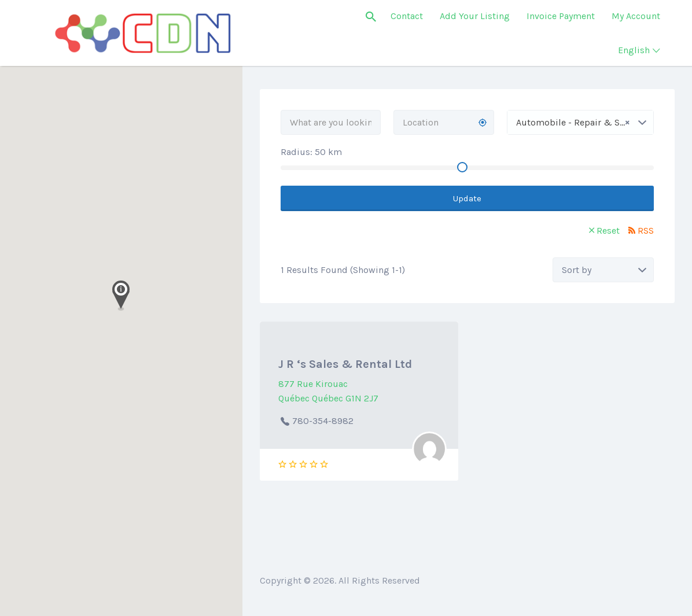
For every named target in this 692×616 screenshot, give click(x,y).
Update (467, 198)
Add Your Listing (475, 16)
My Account (636, 16)
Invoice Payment (561, 16)
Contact (407, 16)
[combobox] (580, 122)
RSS (646, 230)
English (634, 50)
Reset (608, 230)
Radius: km (311, 152)
